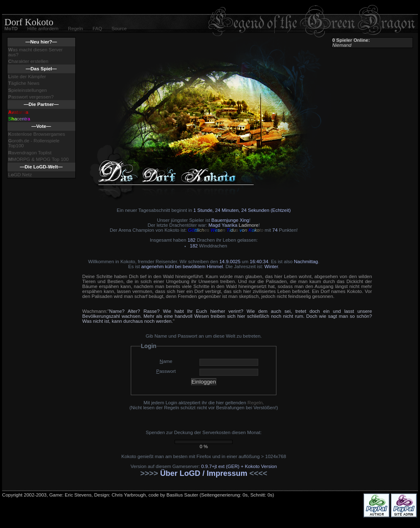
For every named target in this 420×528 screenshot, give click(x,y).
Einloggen (204, 382)
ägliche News (24, 83)
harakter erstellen (28, 61)
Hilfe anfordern (43, 29)
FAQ (97, 29)
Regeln (75, 29)
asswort (166, 371)
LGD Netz (20, 175)
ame (166, 361)
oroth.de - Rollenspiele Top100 (34, 143)
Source (119, 29)
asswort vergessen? (31, 97)
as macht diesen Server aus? (36, 52)
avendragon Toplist (30, 153)
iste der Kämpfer (27, 77)
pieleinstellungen (28, 90)
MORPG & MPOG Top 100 (38, 159)
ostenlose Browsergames (37, 134)
